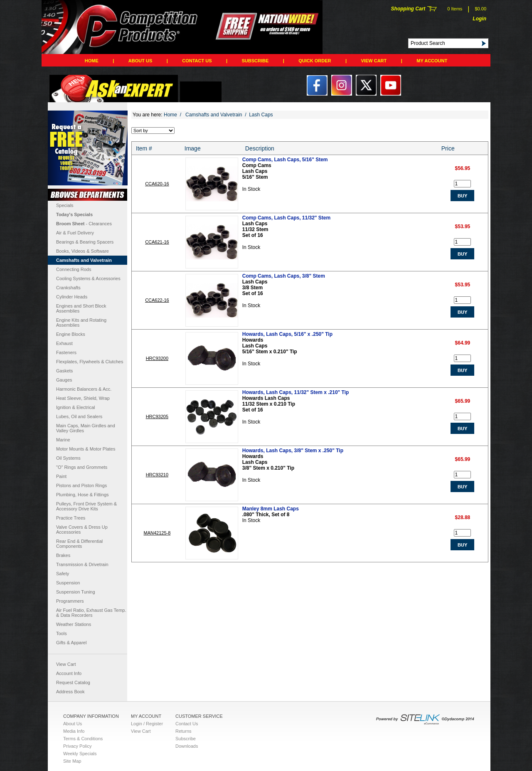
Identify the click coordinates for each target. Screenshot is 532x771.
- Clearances (84, 224)
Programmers (70, 601)
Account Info (69, 673)
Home (92, 61)
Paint (61, 476)
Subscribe (255, 61)
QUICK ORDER (315, 61)
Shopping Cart (408, 9)
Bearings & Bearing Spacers (85, 242)
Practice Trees (71, 518)
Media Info (74, 731)
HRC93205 (157, 416)
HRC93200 (157, 358)
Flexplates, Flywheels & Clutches (90, 362)
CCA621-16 (157, 242)
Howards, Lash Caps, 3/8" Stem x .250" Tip (293, 451)
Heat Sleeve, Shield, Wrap (83, 398)
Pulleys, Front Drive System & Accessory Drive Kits (86, 506)
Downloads (187, 746)
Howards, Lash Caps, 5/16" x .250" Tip (287, 334)
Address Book (70, 692)
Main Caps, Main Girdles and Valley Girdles (86, 428)
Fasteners (66, 352)
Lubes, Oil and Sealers (79, 416)
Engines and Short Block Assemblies (81, 308)
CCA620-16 (157, 184)
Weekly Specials (80, 754)
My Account (432, 61)
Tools (62, 633)
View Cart (374, 61)
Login (479, 19)
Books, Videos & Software (83, 251)
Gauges (64, 380)
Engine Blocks (71, 334)
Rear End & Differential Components (79, 544)
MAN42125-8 (157, 533)
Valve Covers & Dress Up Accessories (82, 530)
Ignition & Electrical (76, 407)
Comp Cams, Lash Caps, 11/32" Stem (286, 218)
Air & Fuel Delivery (75, 233)
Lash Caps (261, 115)
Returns (183, 731)
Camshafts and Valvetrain (84, 260)
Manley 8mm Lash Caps (271, 509)
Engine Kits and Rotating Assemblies (81, 323)
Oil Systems (68, 458)
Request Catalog (73, 682)
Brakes (63, 555)
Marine (63, 440)
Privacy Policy (77, 746)
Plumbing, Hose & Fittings (83, 495)
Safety (63, 574)
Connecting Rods (74, 269)
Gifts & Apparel (71, 643)
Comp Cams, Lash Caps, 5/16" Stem (285, 160)
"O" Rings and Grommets (82, 467)
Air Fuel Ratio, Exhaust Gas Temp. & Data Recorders (91, 613)
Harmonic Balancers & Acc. (84, 389)
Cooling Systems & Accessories (88, 278)
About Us (140, 61)
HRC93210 (157, 475)
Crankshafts (68, 288)
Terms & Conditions (83, 739)
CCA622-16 (157, 300)
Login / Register (147, 724)
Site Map (72, 761)
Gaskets (64, 371)
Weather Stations (74, 624)
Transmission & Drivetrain (82, 564)
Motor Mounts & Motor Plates (86, 449)
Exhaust (64, 343)
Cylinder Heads (72, 297)
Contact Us (197, 61)
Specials (65, 205)
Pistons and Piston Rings (81, 485)
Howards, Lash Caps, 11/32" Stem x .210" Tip (296, 392)
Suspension (68, 583)
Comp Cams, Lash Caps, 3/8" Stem (284, 276)
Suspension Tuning (76, 592)
